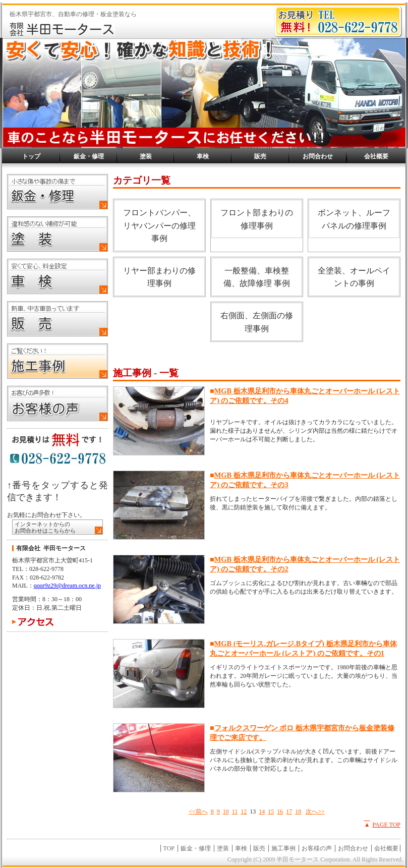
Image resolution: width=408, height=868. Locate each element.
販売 (260, 156)
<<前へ (198, 812)
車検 (203, 156)
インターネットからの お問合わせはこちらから (45, 527)
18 (298, 812)
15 (271, 812)
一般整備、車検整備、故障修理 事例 (257, 277)
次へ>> (315, 812)
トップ (31, 156)
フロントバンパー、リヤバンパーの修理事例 (159, 225)
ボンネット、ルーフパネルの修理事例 (354, 219)
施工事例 (283, 848)
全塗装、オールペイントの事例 (354, 277)
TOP (169, 848)
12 (244, 812)
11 (235, 812)
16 (280, 812)
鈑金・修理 (89, 156)
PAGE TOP (387, 825)
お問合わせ (318, 156)
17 (289, 812)
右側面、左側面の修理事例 (257, 322)
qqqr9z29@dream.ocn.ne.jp (67, 586)
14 (262, 812)
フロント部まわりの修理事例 (257, 219)
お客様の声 (317, 848)
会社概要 (376, 156)
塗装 (146, 156)
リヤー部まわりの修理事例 (159, 277)
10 (226, 812)
